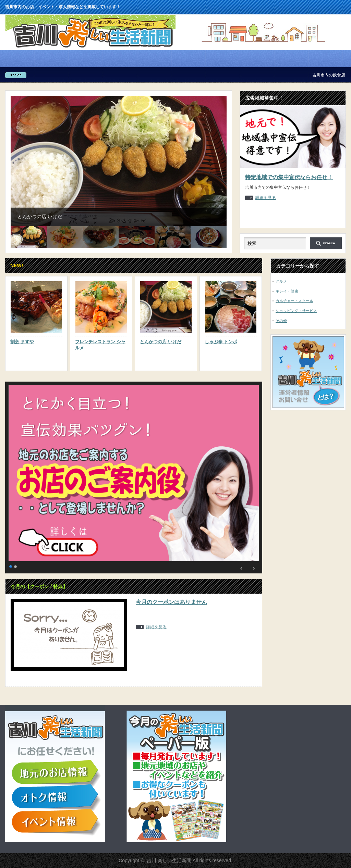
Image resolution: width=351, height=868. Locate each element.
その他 (281, 321)
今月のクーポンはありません (171, 602)
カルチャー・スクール (294, 301)
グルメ (281, 281)
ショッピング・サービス (296, 311)
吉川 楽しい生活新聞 (169, 860)
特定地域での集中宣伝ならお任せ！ (289, 177)
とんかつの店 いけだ (161, 342)
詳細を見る (266, 198)
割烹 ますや (22, 342)
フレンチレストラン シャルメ (100, 345)
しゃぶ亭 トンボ (221, 342)
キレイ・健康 (287, 291)
